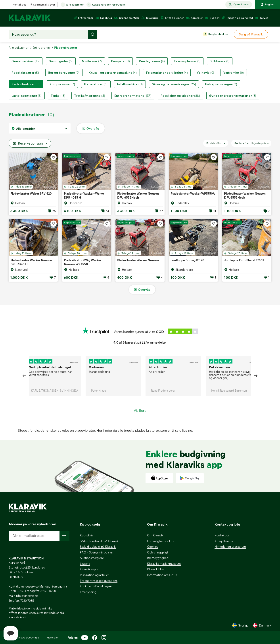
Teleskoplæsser (187, 61)
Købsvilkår (87, 535)
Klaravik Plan (156, 569)
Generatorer (96, 84)
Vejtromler (234, 73)
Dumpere (121, 61)
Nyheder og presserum (230, 547)
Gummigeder (61, 61)
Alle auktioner (75, 5)
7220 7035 (27, 601)
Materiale (52, 638)
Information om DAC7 (162, 575)
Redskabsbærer (25, 73)
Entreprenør (41, 48)
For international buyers (96, 586)
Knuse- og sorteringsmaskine (113, 73)
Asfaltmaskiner (130, 84)
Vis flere (140, 411)
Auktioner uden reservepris (109, 5)
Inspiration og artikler (94, 575)
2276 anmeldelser (154, 342)
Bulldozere (220, 61)
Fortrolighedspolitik (161, 541)
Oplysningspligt (158, 552)
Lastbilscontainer (27, 96)
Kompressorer (62, 84)
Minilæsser (92, 61)
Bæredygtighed (158, 558)
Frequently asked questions (99, 581)
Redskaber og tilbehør (180, 96)
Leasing (85, 564)
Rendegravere (152, 61)
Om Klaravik (155, 535)
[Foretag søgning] (93, 34)
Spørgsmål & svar (44, 5)
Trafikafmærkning (90, 96)
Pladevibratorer (26, 84)
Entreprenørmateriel (133, 96)
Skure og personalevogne (174, 84)
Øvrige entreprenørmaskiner (233, 96)
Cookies (153, 547)
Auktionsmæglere (92, 558)
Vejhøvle (206, 73)
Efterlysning (88, 592)
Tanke (58, 96)
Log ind (268, 4)
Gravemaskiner (26, 61)
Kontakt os (19, 5)
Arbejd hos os (224, 541)
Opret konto (239, 5)
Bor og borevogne (64, 73)
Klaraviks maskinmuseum (164, 564)
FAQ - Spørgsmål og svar (97, 552)
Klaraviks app (89, 569)
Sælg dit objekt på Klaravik (98, 547)
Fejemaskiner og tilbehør (167, 73)
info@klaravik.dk (27, 596)
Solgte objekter (218, 34)
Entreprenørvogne (221, 84)
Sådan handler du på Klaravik (99, 541)
